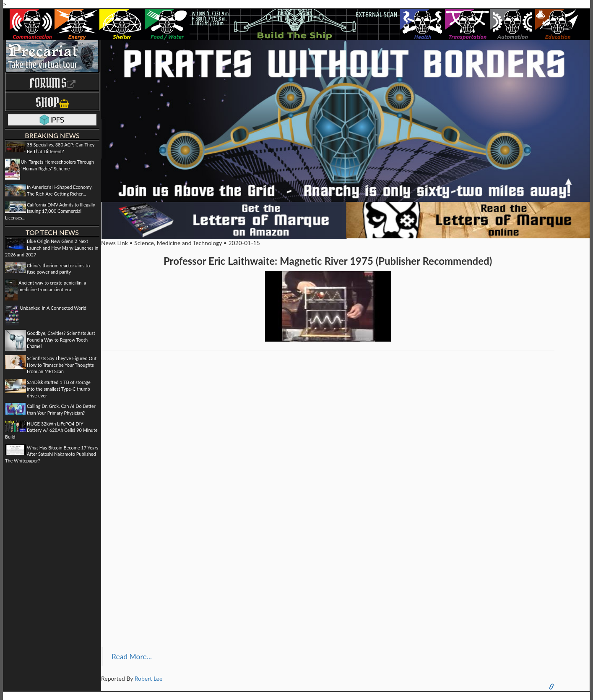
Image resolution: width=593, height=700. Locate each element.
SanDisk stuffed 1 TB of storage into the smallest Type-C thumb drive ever (59, 389)
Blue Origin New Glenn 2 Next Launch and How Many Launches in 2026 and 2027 (52, 248)
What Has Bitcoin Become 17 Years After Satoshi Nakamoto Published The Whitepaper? (52, 454)
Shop (52, 102)
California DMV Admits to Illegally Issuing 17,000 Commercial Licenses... (50, 211)
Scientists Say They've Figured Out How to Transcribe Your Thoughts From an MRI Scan (62, 365)
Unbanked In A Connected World (53, 308)
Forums (52, 83)
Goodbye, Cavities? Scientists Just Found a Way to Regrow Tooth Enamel (61, 340)
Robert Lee (149, 678)
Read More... (132, 657)
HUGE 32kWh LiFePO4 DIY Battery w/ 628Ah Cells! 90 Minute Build (51, 430)
